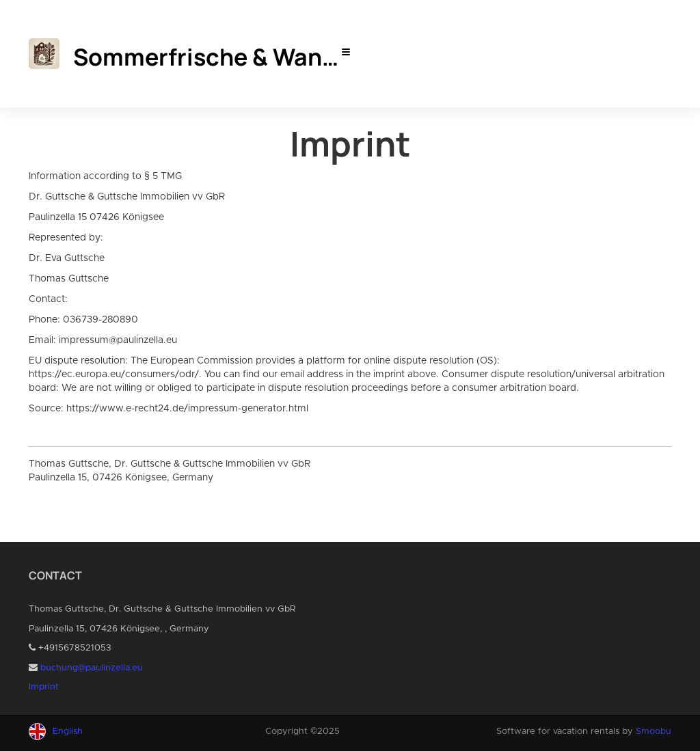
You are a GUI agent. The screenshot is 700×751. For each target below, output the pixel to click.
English (68, 732)
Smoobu (654, 732)
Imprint (44, 687)
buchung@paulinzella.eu (92, 668)
